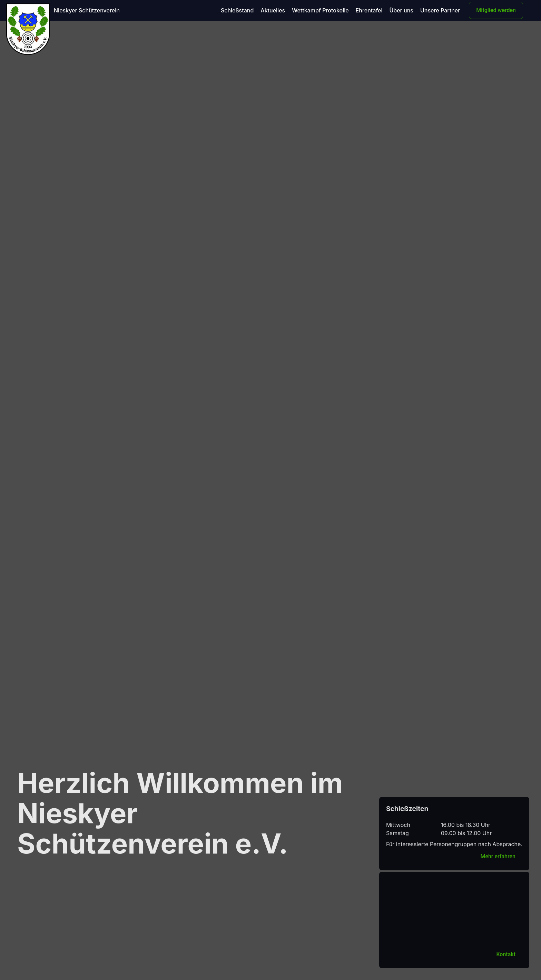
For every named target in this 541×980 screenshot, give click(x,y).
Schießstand (237, 10)
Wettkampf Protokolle (320, 10)
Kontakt (506, 954)
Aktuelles (273, 10)
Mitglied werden (496, 10)
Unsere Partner (440, 10)
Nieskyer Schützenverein (87, 10)
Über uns (401, 10)
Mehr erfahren (498, 856)
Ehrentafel (369, 10)
